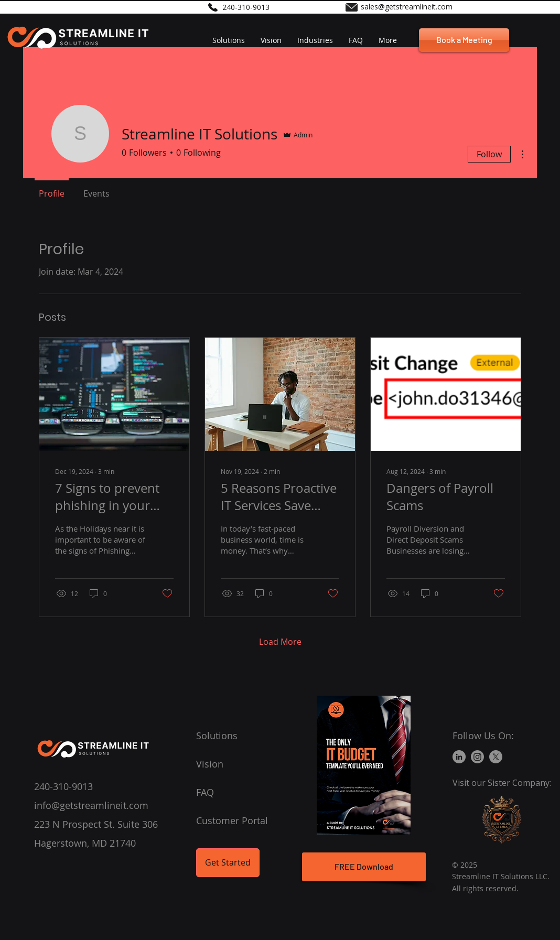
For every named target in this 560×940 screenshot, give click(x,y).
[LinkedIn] (459, 757)
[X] (496, 757)
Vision (210, 764)
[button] (315, 40)
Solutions (217, 736)
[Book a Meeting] (464, 40)
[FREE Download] (364, 867)
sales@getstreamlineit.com (407, 7)
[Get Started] (228, 863)
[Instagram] (477, 757)
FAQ (205, 792)
